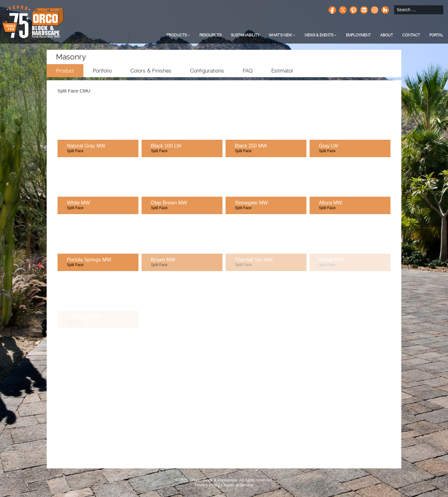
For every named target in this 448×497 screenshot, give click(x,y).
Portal (436, 35)
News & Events (321, 35)
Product (65, 71)
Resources (210, 35)
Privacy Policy (207, 485)
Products (178, 35)
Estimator (282, 71)
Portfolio (102, 71)
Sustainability (245, 35)
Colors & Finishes (151, 71)
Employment (358, 35)
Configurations (207, 71)
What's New (282, 35)
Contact (411, 35)
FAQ (248, 71)
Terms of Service (238, 485)
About (387, 35)
